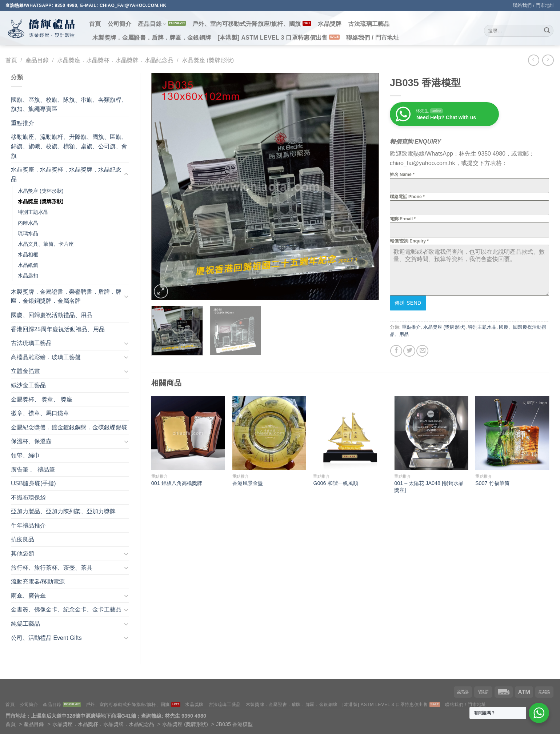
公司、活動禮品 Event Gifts (46, 638)
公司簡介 (119, 24)
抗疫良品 (23, 539)
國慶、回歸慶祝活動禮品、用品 (52, 315)
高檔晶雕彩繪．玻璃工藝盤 (46, 357)
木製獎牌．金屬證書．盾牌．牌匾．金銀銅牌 (152, 38)
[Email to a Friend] (422, 351)
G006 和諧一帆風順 (335, 483)
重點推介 (23, 123)
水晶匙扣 (28, 276)
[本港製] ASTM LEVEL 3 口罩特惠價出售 (272, 38)
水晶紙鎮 (28, 265)
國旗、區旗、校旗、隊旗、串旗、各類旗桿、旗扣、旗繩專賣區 (69, 105)
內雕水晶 (28, 223)
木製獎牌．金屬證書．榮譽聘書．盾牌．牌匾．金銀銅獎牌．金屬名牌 (66, 296)
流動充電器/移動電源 (38, 581)
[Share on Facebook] (396, 351)
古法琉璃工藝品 (369, 24)
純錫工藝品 (25, 624)
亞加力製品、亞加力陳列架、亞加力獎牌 (63, 511)
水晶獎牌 (330, 24)
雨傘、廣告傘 (28, 596)
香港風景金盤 (248, 483)
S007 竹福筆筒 (492, 483)
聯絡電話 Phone (407, 197)
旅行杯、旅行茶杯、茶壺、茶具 (52, 568)
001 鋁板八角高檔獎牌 (177, 483)
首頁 (95, 24)
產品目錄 (152, 24)
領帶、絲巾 (25, 455)
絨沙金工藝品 (28, 385)
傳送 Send (408, 303)
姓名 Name (402, 175)
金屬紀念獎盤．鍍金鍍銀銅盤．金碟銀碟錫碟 (69, 427)
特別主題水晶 (33, 212)
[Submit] (547, 31)
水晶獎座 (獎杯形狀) (41, 191)
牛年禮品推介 (28, 526)
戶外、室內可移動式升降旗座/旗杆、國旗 (247, 24)
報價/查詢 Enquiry (409, 241)
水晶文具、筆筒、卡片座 (46, 244)
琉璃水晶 (28, 233)
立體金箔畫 (25, 371)
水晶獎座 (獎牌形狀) (208, 60)
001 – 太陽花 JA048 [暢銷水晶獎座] (429, 487)
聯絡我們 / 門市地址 (534, 5)
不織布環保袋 (28, 498)
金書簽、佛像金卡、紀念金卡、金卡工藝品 (66, 609)
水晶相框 (28, 254)
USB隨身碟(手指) (33, 483)
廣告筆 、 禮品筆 (33, 470)
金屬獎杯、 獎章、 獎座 (42, 399)
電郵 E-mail (403, 219)
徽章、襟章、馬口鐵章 (40, 413)
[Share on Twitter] (409, 351)
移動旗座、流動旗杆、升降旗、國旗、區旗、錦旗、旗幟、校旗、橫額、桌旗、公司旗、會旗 (69, 146)
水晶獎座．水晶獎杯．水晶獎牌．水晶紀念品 (115, 60)
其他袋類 (23, 553)
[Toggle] (126, 175)
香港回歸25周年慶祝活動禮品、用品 (58, 329)
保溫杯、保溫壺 (31, 441)
